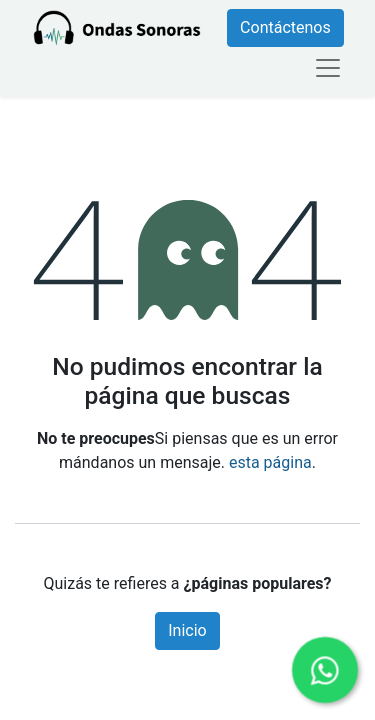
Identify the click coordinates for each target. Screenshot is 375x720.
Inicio (187, 630)
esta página (270, 462)
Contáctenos (285, 27)
